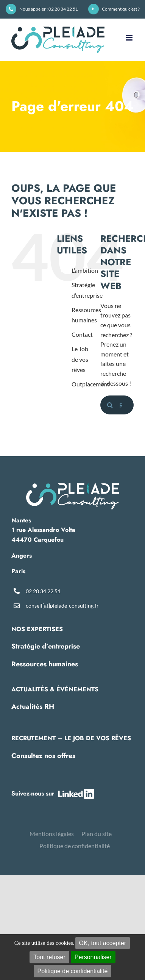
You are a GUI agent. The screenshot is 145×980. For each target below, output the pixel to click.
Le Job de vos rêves (80, 359)
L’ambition (85, 270)
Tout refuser (49, 957)
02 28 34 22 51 (43, 591)
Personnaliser (93, 957)
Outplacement (90, 384)
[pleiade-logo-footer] (72, 485)
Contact (82, 334)
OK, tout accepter (103, 943)
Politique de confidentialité (73, 971)
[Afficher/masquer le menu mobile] (130, 38)
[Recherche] (110, 405)
